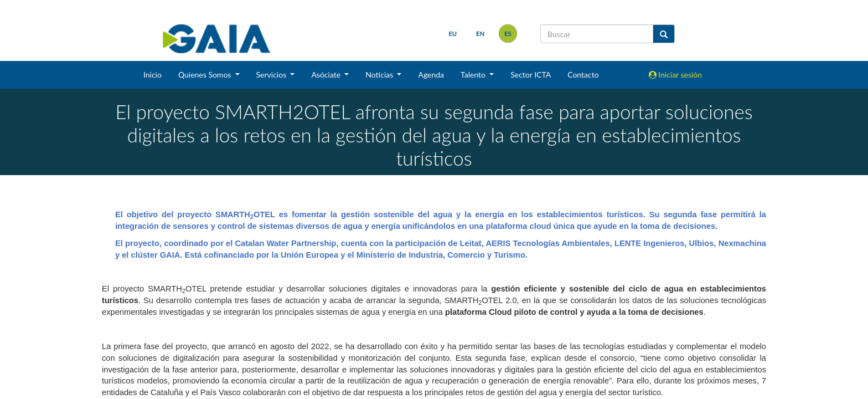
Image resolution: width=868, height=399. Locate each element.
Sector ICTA (531, 75)
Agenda (431, 75)
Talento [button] (474, 75)
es (508, 34)
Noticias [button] (380, 75)
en (480, 34)
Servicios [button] (272, 75)
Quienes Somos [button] (206, 75)
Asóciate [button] (327, 75)
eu (453, 34)
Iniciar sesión (676, 75)
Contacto (583, 75)
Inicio (153, 75)
